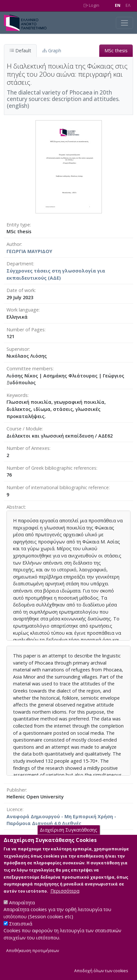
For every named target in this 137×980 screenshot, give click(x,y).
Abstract (16, 507)
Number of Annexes (28, 448)
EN (118, 5)
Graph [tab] (52, 51)
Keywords (17, 395)
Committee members (30, 369)
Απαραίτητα (22, 912)
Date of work (21, 290)
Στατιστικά (21, 933)
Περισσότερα (65, 900)
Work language (23, 310)
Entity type (18, 225)
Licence (14, 809)
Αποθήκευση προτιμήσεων (33, 960)
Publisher (16, 790)
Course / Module (24, 429)
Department (20, 264)
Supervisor (18, 349)
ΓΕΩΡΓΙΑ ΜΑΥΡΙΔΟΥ (29, 251)
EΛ (128, 5)
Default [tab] (20, 51)
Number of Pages (26, 330)
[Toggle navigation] (124, 23)
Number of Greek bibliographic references (51, 468)
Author (14, 244)
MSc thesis (116, 51)
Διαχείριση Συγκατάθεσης (68, 839)
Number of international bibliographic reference (58, 487)
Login (91, 5)
